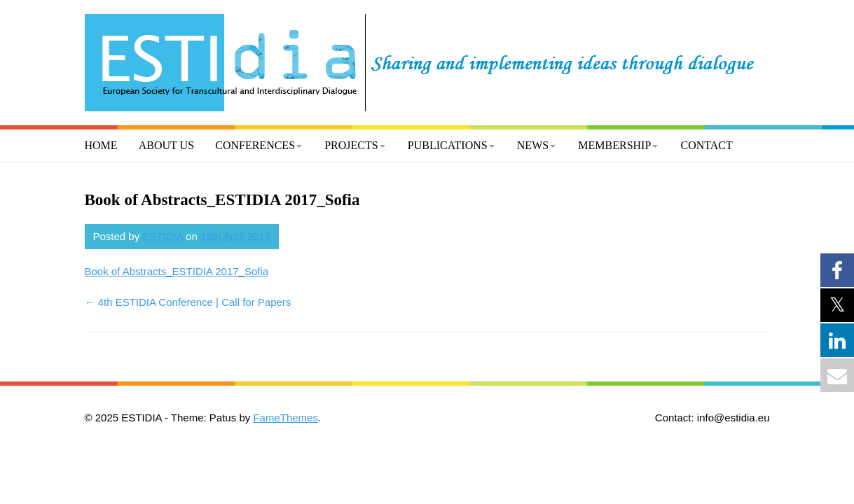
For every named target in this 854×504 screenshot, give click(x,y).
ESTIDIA (163, 236)
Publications (448, 145)
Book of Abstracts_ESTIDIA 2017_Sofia (177, 271)
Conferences (255, 145)
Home (101, 145)
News (533, 145)
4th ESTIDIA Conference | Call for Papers (188, 302)
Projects (351, 145)
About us (166, 145)
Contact (707, 145)
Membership (614, 145)
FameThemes (285, 418)
